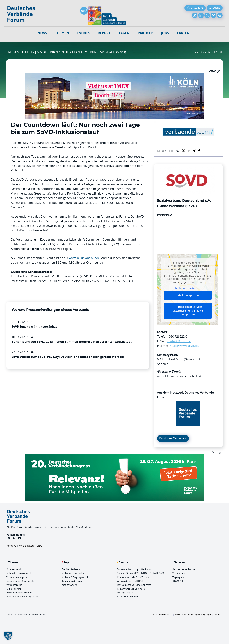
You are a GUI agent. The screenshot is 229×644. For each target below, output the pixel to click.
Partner (145, 33)
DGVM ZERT (179, 581)
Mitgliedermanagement (19, 573)
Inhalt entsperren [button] (188, 295)
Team (217, 615)
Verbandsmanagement (18, 577)
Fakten (183, 33)
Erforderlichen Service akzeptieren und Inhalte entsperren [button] (188, 311)
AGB (155, 615)
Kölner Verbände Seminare (131, 589)
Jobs (165, 33)
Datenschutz (166, 615)
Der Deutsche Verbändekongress (134, 585)
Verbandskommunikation (19, 593)
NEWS (42, 33)
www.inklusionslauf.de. (85, 258)
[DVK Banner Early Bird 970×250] (114, 457)
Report (104, 33)
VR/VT (40, 546)
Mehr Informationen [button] (188, 288)
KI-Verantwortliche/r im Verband (133, 577)
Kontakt (11, 546)
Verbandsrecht (14, 585)
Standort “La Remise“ (128, 596)
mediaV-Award (69, 585)
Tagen (124, 33)
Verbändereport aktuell (74, 573)
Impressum (180, 615)
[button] (8, 636)
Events (83, 33)
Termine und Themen (73, 581)
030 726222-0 (178, 336)
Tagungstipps (179, 577)
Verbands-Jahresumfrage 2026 (22, 596)
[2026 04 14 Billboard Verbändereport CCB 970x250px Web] (114, 75)
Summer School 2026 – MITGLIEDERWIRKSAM (140, 573)
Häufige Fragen (125, 593)
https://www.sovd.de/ (185, 346)
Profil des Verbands (173, 438)
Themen (62, 33)
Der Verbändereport (72, 569)
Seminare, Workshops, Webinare (134, 569)
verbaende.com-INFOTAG (130, 581)
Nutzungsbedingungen (200, 615)
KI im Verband (14, 569)
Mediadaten (26, 546)
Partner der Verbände (184, 569)
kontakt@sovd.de (179, 341)
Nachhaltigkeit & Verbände (20, 581)
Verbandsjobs (179, 573)
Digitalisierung (14, 589)
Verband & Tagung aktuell (75, 577)
